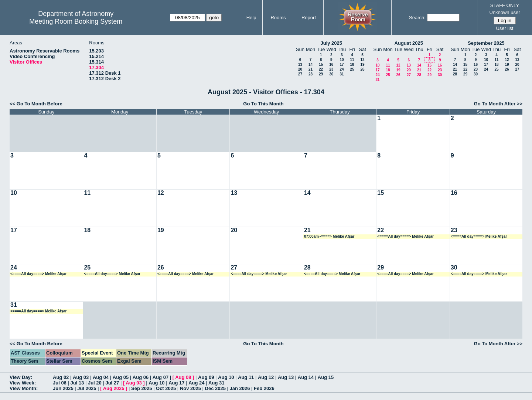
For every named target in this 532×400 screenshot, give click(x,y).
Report (309, 18)
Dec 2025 (215, 388)
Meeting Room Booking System (76, 21)
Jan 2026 (240, 388)
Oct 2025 (166, 388)
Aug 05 (121, 377)
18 (352, 65)
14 (311, 65)
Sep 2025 (141, 388)
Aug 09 (206, 377)
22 (321, 69)
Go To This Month (263, 104)
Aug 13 (286, 377)
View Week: (23, 383)
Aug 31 (216, 383)
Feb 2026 (264, 388)
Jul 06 (60, 383)
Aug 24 (196, 383)
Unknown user (504, 12)
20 (300, 69)
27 (300, 74)
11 (352, 60)
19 (362, 65)
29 (321, 74)
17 (342, 65)
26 (362, 69)
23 (331, 69)
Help (251, 18)
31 (342, 74)
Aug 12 (266, 377)
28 (311, 74)
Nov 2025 (190, 388)
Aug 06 (141, 377)
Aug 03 (81, 377)
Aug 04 (101, 377)
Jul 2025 (87, 388)
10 (342, 60)
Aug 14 (306, 377)
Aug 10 (226, 377)
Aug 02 (61, 377)
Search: (417, 18)
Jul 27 (112, 383)
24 (342, 69)
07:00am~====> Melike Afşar (329, 236)
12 (362, 60)
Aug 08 (183, 377)
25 (352, 69)
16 (331, 65)
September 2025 (486, 43)
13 (300, 65)
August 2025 (409, 43)
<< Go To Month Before (36, 104)
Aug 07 (161, 377)
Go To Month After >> (498, 104)
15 (321, 65)
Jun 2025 (63, 388)
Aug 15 (326, 377)
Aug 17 (176, 383)
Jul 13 (77, 383)
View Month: (24, 388)
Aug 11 (246, 377)
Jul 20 (95, 383)
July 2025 (331, 43)
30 (331, 74)
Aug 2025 (114, 388)
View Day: (21, 377)
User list (504, 28)
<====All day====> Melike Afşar (405, 236)
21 (311, 69)
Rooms (278, 18)
